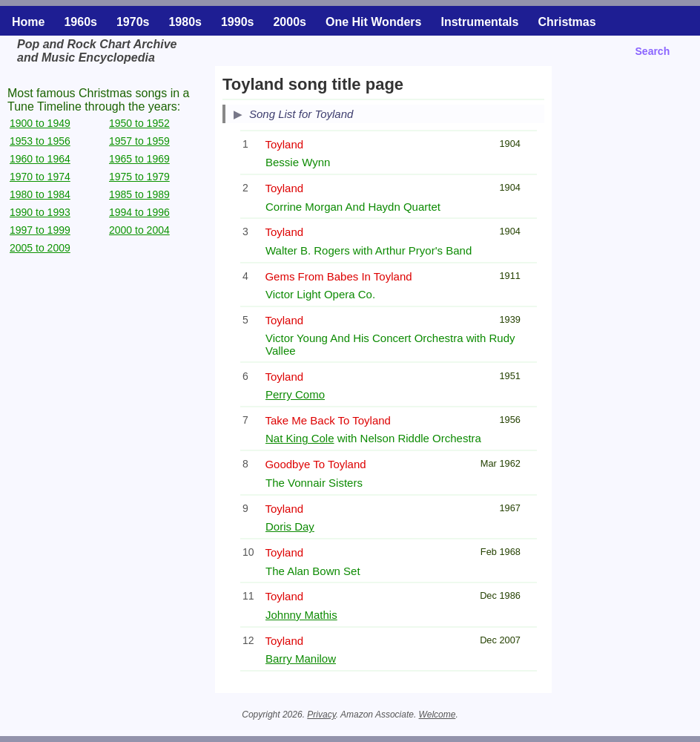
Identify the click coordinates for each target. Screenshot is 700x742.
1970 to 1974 (40, 177)
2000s (290, 22)
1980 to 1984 (40, 194)
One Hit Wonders (374, 22)
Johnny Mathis (301, 615)
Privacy (321, 715)
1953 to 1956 (40, 141)
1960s (80, 22)
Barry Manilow (301, 659)
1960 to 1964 (40, 159)
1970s (133, 22)
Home (28, 22)
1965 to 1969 (139, 159)
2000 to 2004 (139, 230)
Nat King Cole (300, 438)
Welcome (437, 715)
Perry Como (295, 394)
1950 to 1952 (139, 123)
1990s (238, 22)
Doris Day (290, 526)
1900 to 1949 (40, 123)
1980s (185, 22)
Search (653, 51)
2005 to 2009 (40, 248)
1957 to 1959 (139, 141)
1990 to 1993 (40, 212)
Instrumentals (479, 22)
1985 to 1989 (139, 194)
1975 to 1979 (139, 177)
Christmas (567, 22)
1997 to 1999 (40, 230)
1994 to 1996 (139, 212)
